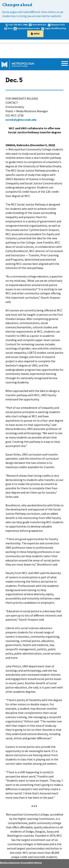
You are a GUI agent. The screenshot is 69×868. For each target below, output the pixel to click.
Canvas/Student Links (28, 28)
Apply (37, 34)
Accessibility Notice (31, 863)
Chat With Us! (39, 25)
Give (10, 28)
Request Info (58, 25)
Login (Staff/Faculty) (55, 28)
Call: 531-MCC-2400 (18, 25)
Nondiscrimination (10, 863)
